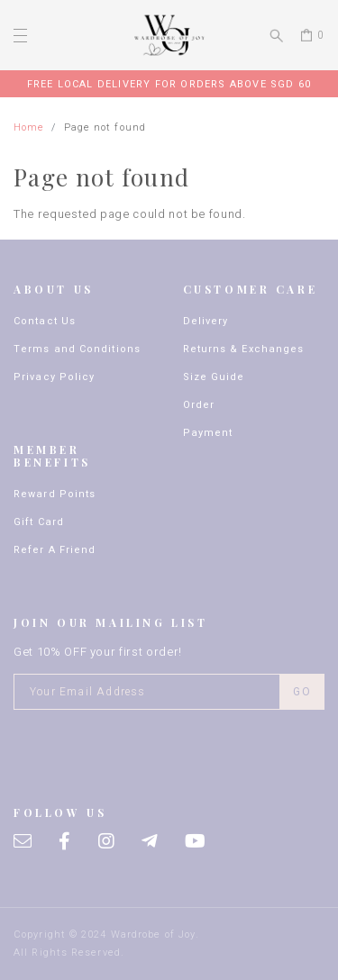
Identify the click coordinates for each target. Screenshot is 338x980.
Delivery (206, 321)
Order (199, 405)
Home (29, 127)
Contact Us (45, 321)
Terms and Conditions (77, 349)
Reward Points (55, 494)
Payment (208, 433)
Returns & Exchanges (244, 349)
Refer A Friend (55, 550)
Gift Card (39, 522)
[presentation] (151, 749)
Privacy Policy (54, 377)
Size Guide (214, 377)
